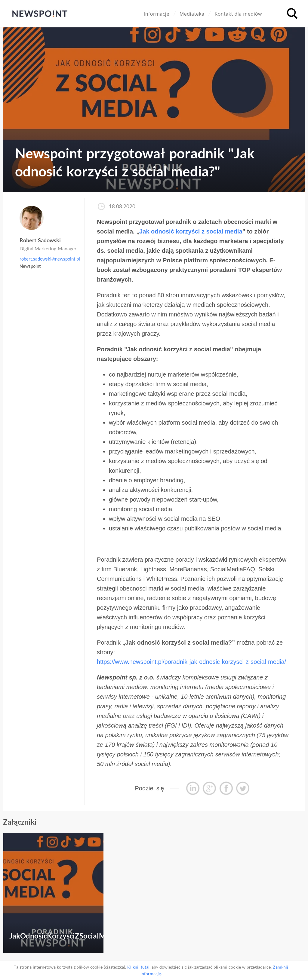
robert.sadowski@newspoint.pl (50, 259)
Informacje (157, 14)
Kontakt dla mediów (238, 14)
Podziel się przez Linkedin (193, 788)
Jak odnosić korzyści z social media (191, 231)
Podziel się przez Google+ (209, 788)
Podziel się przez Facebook (226, 788)
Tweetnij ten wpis (243, 788)
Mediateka (192, 14)
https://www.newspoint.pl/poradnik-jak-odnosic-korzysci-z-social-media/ (191, 662)
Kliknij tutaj (138, 967)
